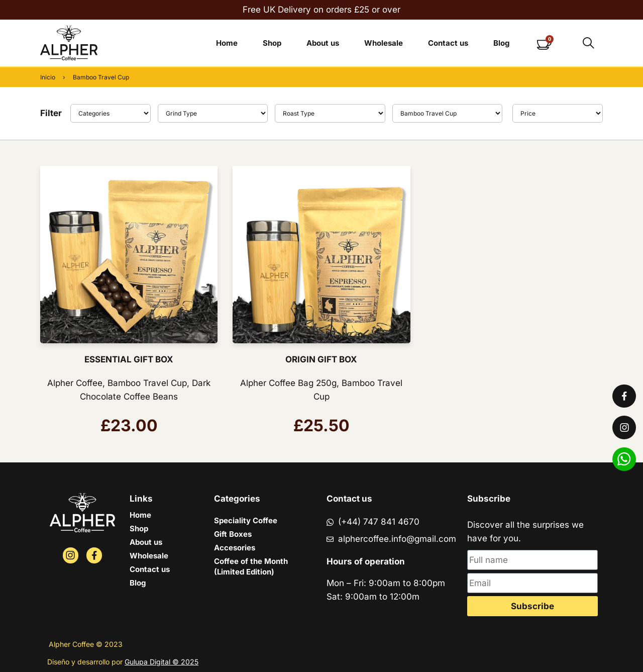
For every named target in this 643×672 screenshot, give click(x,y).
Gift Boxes (233, 534)
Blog (501, 43)
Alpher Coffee (75, 383)
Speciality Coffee (246, 520)
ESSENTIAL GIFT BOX (129, 359)
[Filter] (111, 113)
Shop (272, 43)
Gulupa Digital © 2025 (162, 662)
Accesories (235, 548)
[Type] (213, 113)
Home (227, 43)
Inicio (48, 77)
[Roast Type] (330, 113)
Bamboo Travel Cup (147, 383)
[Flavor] (448, 113)
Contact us (448, 43)
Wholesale (384, 43)
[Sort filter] (558, 113)
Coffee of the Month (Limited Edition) (251, 566)
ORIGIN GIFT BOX (321, 359)
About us (323, 43)
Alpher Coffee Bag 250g (288, 383)
